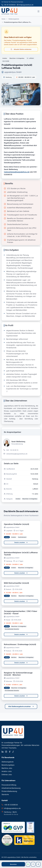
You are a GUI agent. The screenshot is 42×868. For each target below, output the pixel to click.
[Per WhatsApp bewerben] (28, 864)
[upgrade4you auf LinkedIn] (3, 752)
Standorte (5, 794)
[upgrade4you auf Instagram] (6, 752)
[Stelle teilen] (38, 864)
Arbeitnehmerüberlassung (11, 788)
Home (3, 19)
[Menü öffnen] (38, 11)
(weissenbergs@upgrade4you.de (17, 172)
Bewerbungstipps (8, 765)
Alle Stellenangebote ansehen (21, 706)
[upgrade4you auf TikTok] (13, 752)
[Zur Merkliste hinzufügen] (33, 864)
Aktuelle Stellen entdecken (21, 49)
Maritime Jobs (7, 768)
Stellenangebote (14, 19)
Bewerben (13, 864)
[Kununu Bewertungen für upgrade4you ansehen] (24, 840)
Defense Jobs (7, 775)
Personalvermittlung (9, 785)
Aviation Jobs (7, 771)
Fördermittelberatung (9, 791)
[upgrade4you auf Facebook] (10, 752)
